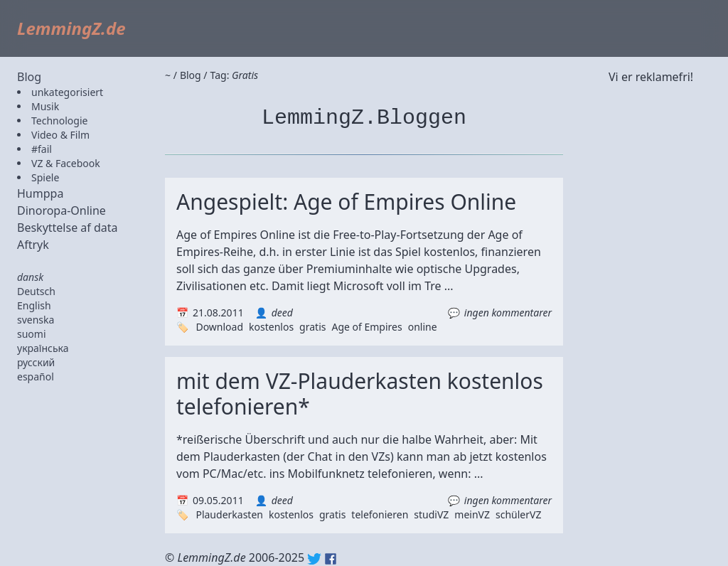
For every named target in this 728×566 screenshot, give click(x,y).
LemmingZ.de (71, 28)
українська (43, 348)
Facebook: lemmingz (331, 559)
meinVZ (472, 514)
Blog (29, 77)
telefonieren (380, 514)
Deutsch (36, 291)
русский (36, 362)
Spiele (45, 177)
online (423, 327)
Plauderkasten (229, 514)
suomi (32, 334)
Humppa (40, 193)
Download (219, 327)
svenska (36, 320)
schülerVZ (518, 514)
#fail (42, 149)
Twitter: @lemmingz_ (314, 559)
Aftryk (33, 245)
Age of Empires (366, 327)
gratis (312, 327)
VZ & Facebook (66, 163)
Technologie (59, 121)
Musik (45, 106)
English (34, 305)
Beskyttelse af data (68, 228)
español (36, 377)
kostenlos (271, 327)
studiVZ (431, 514)
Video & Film (60, 135)
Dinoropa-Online (61, 210)
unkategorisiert (67, 92)
